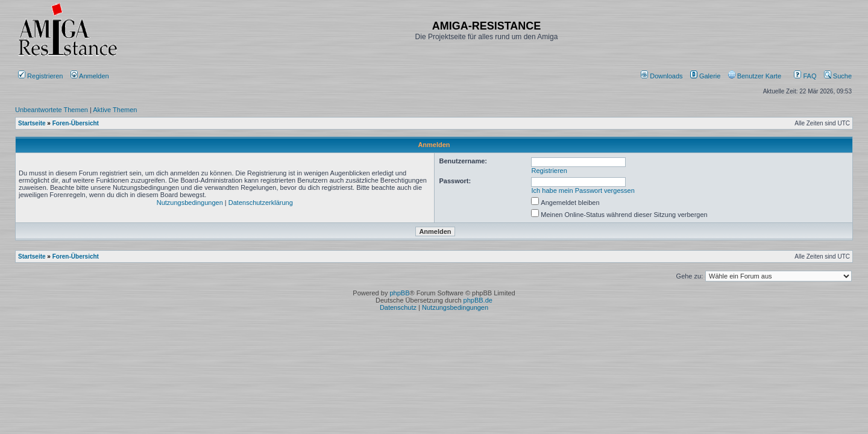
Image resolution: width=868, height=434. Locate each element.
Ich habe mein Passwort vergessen (583, 190)
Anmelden (91, 76)
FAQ (805, 76)
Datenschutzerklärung (261, 203)
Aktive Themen (115, 110)
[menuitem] (663, 76)
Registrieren (40, 76)
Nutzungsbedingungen (190, 203)
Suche (838, 76)
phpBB (399, 293)
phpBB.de (478, 300)
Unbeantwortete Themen (52, 110)
